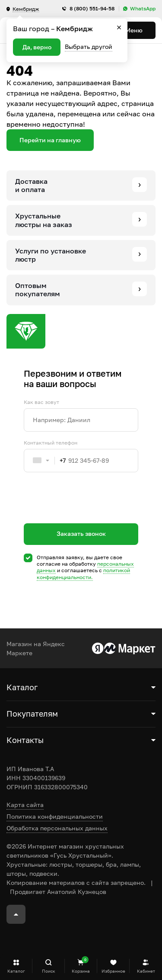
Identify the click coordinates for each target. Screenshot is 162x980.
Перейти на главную (50, 140)
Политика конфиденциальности (55, 816)
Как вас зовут (41, 402)
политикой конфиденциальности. (83, 574)
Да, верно (37, 47)
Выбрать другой (89, 46)
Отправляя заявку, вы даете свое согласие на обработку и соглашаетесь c (85, 567)
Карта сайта (25, 805)
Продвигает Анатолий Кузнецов (58, 892)
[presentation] (89, 513)
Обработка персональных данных (57, 828)
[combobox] (45, 461)
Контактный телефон (51, 443)
